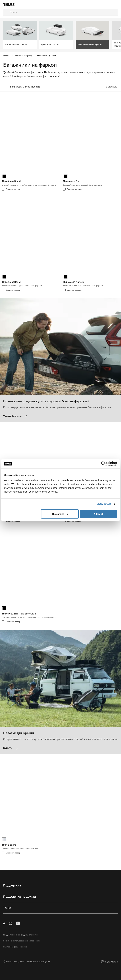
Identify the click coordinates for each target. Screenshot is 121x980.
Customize (60, 514)
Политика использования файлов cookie (22, 941)
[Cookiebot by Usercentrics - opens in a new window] (104, 464)
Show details (104, 504)
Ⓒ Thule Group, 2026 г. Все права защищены (26, 962)
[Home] (22, 4)
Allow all (99, 514)
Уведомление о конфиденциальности (20, 935)
